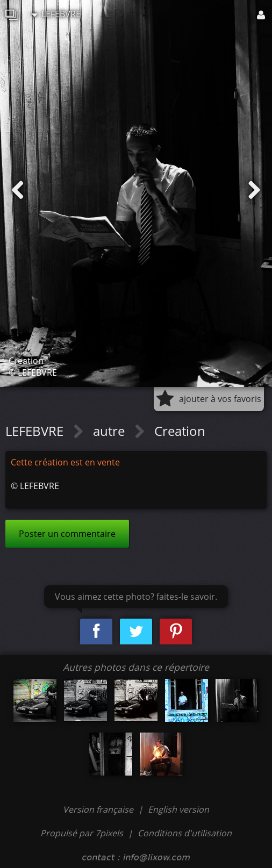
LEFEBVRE (56, 14)
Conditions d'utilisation (185, 833)
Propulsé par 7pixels (82, 833)
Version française (99, 809)
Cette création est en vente (65, 462)
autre (110, 431)
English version (178, 809)
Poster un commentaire (67, 534)
